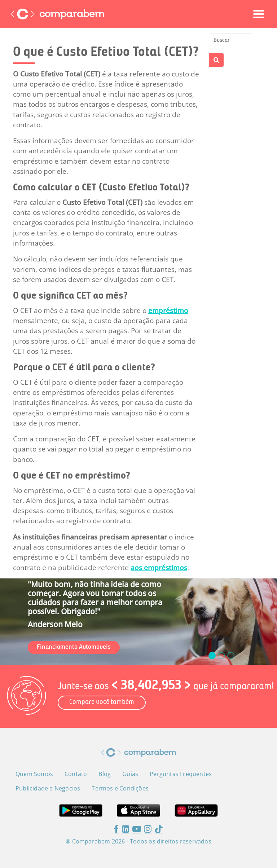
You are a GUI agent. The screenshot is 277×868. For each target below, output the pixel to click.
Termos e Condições (120, 788)
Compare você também (102, 702)
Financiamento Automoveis (74, 647)
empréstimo (168, 310)
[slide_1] (221, 656)
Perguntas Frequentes (181, 774)
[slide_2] (231, 656)
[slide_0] (212, 656)
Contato (76, 774)
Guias (130, 774)
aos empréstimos (159, 568)
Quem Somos (34, 774)
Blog (105, 774)
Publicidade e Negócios (48, 788)
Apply (216, 60)
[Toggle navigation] (259, 14)
